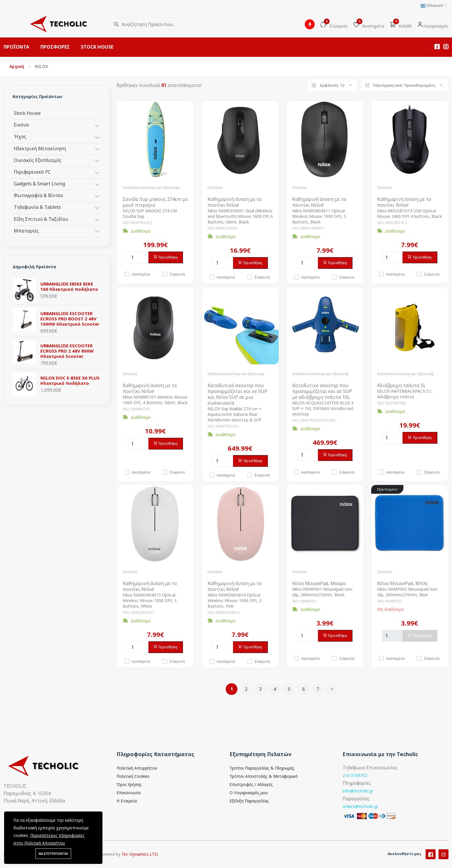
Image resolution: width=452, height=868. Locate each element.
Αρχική (17, 66)
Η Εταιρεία (127, 801)
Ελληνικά (434, 5)
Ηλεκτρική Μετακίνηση (40, 148)
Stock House (27, 113)
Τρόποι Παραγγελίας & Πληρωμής (262, 768)
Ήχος (20, 136)
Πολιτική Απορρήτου (137, 768)
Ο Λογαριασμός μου (249, 793)
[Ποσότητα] (138, 257)
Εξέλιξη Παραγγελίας (249, 801)
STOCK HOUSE (97, 47)
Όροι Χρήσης (129, 784)
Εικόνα (21, 125)
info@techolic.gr (358, 791)
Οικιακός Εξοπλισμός (38, 160)
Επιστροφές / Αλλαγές (251, 784)
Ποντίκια (215, 188)
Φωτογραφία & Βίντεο (38, 195)
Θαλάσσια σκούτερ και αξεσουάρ (151, 188)
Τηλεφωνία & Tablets (37, 207)
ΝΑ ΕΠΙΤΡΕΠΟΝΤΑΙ (53, 854)
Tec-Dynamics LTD (139, 863)
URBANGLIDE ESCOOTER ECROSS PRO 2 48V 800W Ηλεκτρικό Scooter (67, 351)
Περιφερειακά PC (32, 172)
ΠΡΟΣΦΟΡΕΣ (55, 47)
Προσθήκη (166, 257)
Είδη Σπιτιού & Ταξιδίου (41, 219)
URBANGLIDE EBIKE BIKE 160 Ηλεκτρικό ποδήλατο (69, 286)
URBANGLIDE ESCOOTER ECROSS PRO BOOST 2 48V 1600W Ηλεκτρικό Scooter (70, 319)
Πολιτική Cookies (133, 776)
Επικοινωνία (129, 793)
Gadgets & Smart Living (39, 183)
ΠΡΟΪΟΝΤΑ (16, 47)
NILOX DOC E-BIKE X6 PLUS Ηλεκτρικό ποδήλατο (70, 380)
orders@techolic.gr (360, 806)
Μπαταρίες (26, 231)
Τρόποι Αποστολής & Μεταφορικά (263, 776)
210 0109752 (355, 775)
